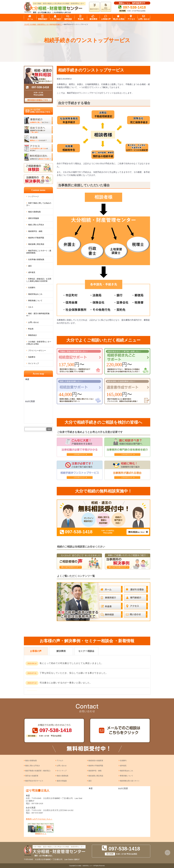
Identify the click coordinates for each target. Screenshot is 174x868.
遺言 (30, 266)
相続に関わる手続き (36, 225)
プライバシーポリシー (37, 351)
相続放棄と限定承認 (36, 244)
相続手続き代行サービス (34, 781)
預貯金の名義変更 (32, 776)
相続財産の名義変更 (96, 761)
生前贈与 (32, 288)
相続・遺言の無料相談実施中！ (38, 315)
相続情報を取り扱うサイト (130, 781)
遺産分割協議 (33, 218)
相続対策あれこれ (35, 294)
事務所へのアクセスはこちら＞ (39, 819)
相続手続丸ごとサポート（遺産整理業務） (39, 252)
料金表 (31, 329)
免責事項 (32, 357)
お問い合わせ (33, 322)
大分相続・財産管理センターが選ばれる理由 (39, 343)
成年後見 (32, 272)
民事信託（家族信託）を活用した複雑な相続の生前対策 (39, 280)
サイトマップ (33, 363)
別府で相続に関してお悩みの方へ (39, 204)
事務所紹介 (33, 335)
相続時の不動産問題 (36, 238)
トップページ (33, 196)
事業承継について (35, 301)
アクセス (60, 761)
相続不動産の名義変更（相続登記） (38, 771)
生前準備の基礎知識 (36, 259)
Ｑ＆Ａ (31, 307)
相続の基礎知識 (34, 212)
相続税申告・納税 (35, 231)
